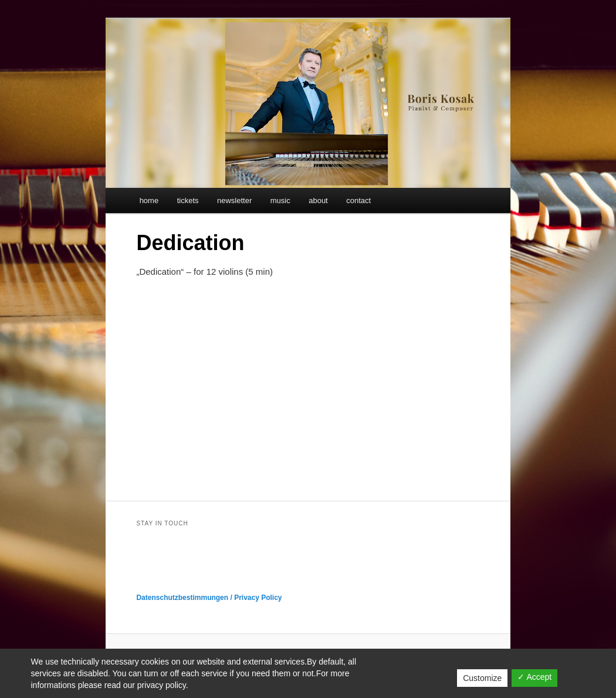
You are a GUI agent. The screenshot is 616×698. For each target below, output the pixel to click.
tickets (188, 200)
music (280, 200)
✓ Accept (534, 677)
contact (358, 200)
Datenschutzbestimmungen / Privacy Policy (209, 598)
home (149, 200)
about (318, 200)
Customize (482, 678)
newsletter (234, 200)
